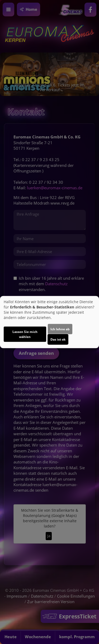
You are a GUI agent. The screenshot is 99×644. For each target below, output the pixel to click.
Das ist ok (58, 339)
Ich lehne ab (60, 329)
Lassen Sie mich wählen (25, 334)
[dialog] (49, 322)
